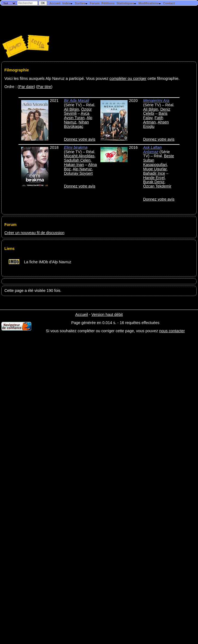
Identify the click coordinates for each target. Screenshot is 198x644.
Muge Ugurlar (155, 169)
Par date (26, 87)
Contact (169, 3)
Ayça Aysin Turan (77, 116)
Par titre (44, 87)
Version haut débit (107, 315)
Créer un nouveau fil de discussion (34, 233)
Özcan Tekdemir (157, 186)
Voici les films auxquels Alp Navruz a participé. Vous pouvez (57, 78)
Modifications (150, 3)
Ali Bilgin (71, 109)
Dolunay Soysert (78, 173)
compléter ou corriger (128, 78)
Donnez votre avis (80, 139)
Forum (95, 3)
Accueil (55, 3)
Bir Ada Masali (76, 101)
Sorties (81, 3)
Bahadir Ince (154, 173)
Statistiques (126, 3)
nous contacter (172, 331)
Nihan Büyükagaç (76, 124)
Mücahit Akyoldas (79, 156)
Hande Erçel (154, 178)
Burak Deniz (154, 182)
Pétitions (108, 3)
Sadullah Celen (77, 160)
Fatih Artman (153, 120)
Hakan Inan (74, 165)
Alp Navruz (82, 169)
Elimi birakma (76, 147)
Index (68, 3)
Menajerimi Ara (156, 101)
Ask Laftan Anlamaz (152, 150)
